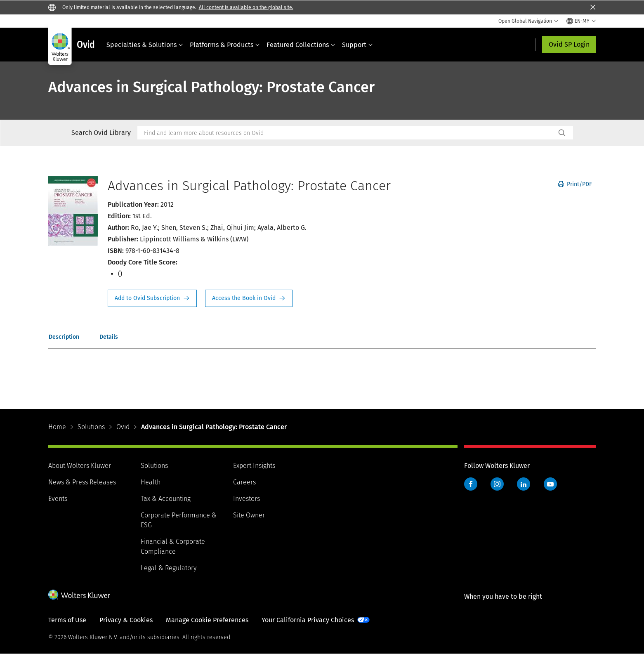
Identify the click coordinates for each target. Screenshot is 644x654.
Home (57, 427)
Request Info (152, 298)
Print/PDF (575, 184)
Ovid (123, 427)
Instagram (497, 484)
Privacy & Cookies (126, 620)
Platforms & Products (225, 45)
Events (58, 499)
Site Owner (249, 515)
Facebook (471, 484)
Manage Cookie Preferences (207, 620)
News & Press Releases (82, 482)
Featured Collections (301, 45)
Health (151, 482)
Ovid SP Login (569, 44)
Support (357, 45)
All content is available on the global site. (246, 7)
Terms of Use (67, 620)
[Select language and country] (581, 21)
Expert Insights (254, 466)
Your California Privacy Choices (308, 620)
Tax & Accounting (166, 499)
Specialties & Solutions (145, 45)
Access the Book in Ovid (249, 298)
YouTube (550, 484)
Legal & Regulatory (169, 568)
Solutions (91, 427)
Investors (247, 499)
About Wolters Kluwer (80, 466)
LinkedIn (524, 484)
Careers (244, 482)
